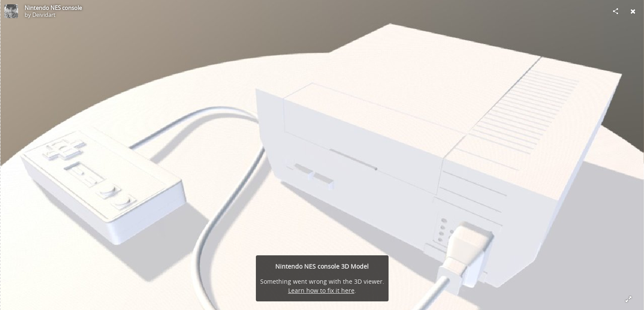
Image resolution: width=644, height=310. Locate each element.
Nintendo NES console (53, 8)
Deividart (44, 15)
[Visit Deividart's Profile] (11, 11)
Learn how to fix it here (321, 290)
